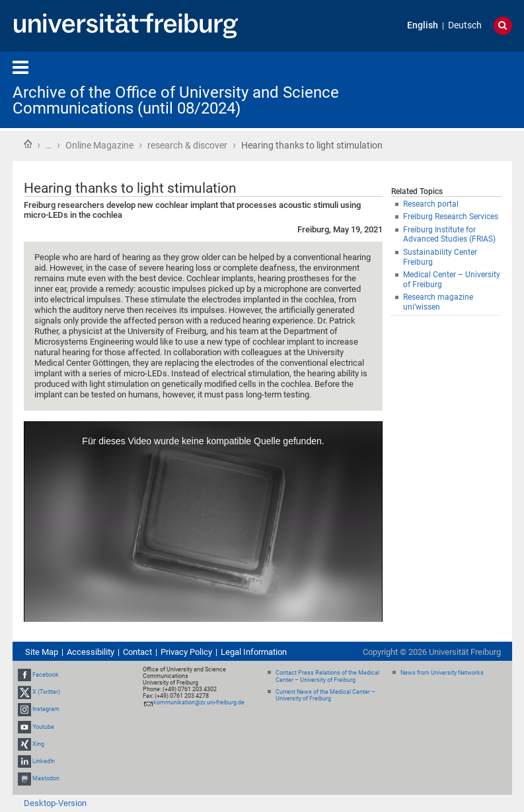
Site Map (42, 652)
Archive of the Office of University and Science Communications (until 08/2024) (176, 100)
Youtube (43, 727)
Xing (38, 744)
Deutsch (465, 25)
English (423, 25)
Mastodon (46, 778)
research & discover (187, 145)
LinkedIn (44, 761)
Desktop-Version (55, 803)
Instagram (46, 709)
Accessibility (91, 652)
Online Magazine (99, 145)
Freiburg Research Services (451, 217)
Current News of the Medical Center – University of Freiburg (325, 695)
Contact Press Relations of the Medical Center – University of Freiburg (327, 676)
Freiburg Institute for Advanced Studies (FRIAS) (449, 235)
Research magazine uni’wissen (438, 302)
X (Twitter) (46, 692)
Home (28, 144)
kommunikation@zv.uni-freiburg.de (199, 702)
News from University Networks (442, 673)
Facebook (46, 675)
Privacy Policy (186, 652)
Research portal (431, 204)
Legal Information (254, 652)
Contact (137, 652)
